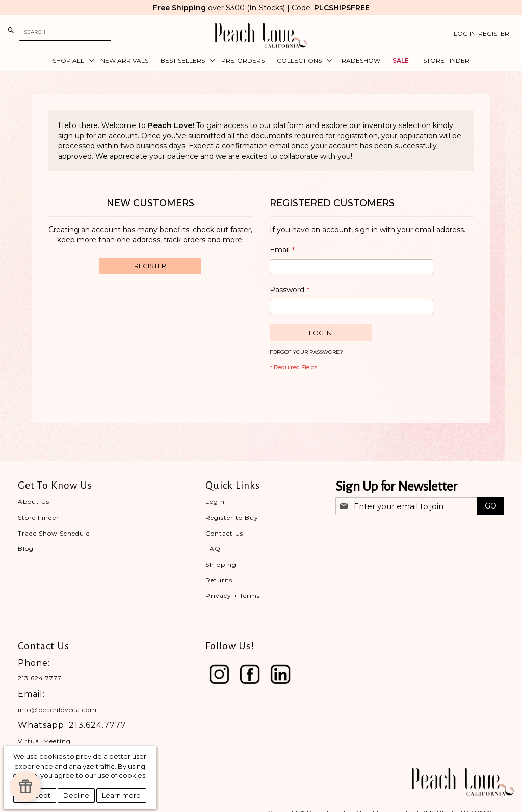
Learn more (121, 795)
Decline (76, 795)
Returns (219, 580)
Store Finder (38, 517)
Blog (26, 549)
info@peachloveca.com (57, 710)
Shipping (221, 564)
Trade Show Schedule (54, 533)
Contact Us (224, 533)
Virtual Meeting (44, 741)
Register (494, 33)
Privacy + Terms (233, 595)
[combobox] (65, 32)
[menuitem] (70, 61)
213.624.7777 (40, 678)
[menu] (261, 61)
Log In (465, 33)
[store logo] (261, 35)
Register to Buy (232, 517)
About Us (34, 502)
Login (215, 502)
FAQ (213, 549)
